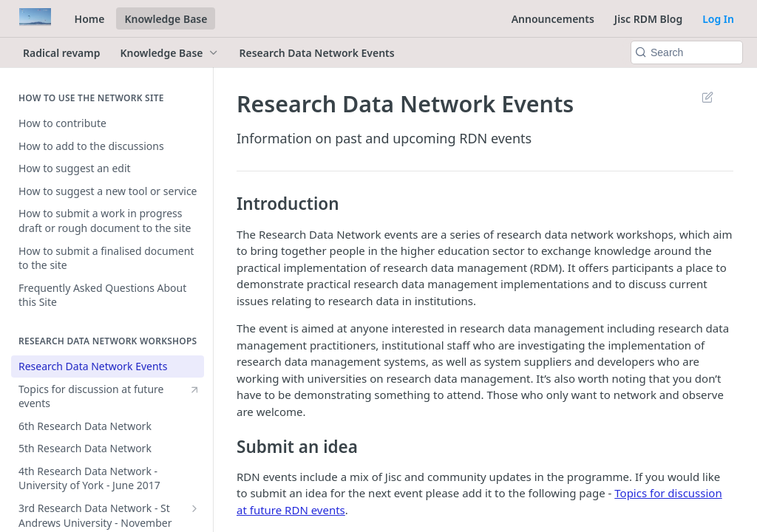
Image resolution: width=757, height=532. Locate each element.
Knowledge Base (166, 19)
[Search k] (687, 52)
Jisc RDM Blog (648, 19)
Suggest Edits (707, 97)
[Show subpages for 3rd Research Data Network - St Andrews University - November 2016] (194, 508)
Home (90, 19)
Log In (718, 19)
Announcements (553, 19)
